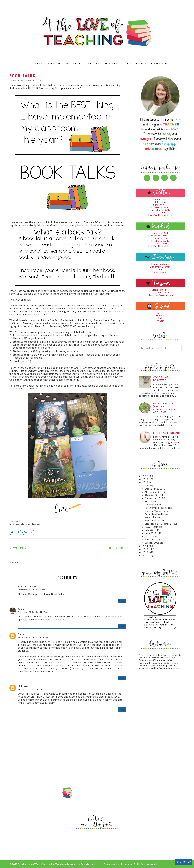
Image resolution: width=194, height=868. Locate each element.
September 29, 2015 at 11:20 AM (33, 612)
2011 (146, 556)
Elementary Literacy (31, 524)
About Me (55, 64)
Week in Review (153, 505)
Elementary (137, 64)
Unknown (24, 686)
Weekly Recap (152, 517)
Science (160, 269)
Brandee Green (27, 586)
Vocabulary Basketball (162, 379)
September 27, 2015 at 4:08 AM (33, 590)
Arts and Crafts (160, 244)
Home (39, 64)
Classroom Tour (160, 290)
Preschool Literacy (160, 236)
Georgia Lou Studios (92, 864)
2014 (146, 546)
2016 (146, 482)
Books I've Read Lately (157, 514)
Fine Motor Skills (160, 207)
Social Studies (160, 272)
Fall (160, 318)
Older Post (117, 548)
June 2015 (151, 533)
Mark (21, 634)
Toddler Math (160, 199)
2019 (146, 476)
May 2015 (151, 536)
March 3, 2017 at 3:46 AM (30, 689)
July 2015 (151, 530)
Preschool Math (160, 233)
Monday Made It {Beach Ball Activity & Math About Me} (165, 408)
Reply (122, 601)
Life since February (167, 433)
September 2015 (154, 498)
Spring (160, 313)
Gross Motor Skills (160, 210)
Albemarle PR (128, 864)
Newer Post (19, 548)
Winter (160, 321)
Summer (160, 316)
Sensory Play (160, 205)
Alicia (21, 609)
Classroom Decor (160, 292)
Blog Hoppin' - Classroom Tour (161, 524)
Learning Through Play (160, 215)
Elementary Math (160, 264)
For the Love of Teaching (32, 864)
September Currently (156, 520)
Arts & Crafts (160, 213)
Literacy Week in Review (158, 511)
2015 (146, 485)
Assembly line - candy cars (159, 508)
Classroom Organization (160, 295)
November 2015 (154, 492)
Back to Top (184, 862)
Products (73, 64)
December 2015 (154, 489)
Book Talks (151, 501)
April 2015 (151, 540)
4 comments (15, 521)
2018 (146, 479)
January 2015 (153, 543)
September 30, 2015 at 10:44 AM (33, 637)
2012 (146, 552)
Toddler (92, 64)
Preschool (113, 64)
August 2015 (152, 527)
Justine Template (56, 864)
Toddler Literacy (160, 202)
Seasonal (159, 64)
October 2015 (153, 495)
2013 (146, 549)
